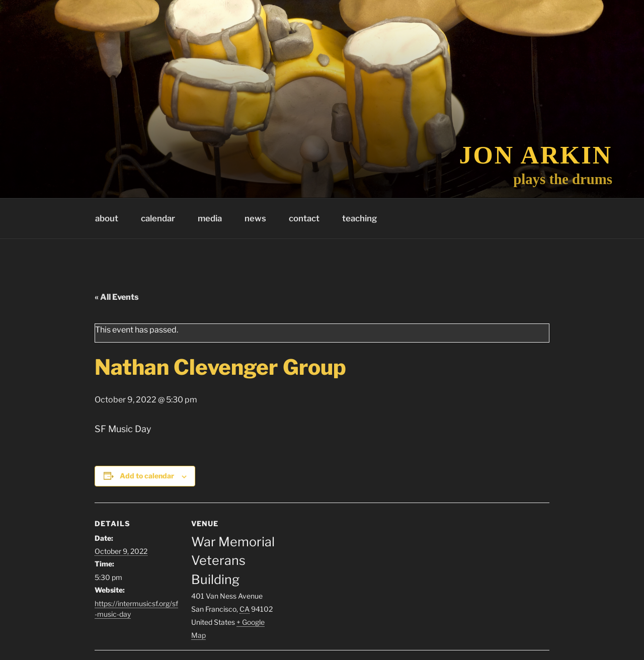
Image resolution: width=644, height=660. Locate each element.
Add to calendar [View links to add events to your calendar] (147, 476)
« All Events (117, 297)
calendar (158, 218)
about (107, 218)
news (255, 218)
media (210, 218)
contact (304, 218)
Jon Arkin (536, 155)
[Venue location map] (341, 572)
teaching (359, 218)
